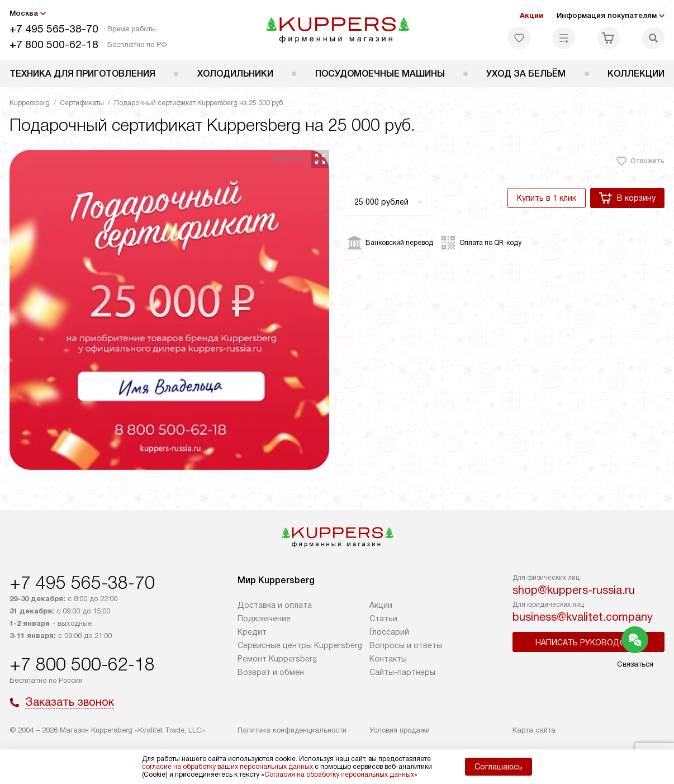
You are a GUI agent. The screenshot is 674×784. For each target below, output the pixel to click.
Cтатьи (383, 618)
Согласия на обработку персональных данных (339, 774)
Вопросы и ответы (406, 645)
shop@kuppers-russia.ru (574, 590)
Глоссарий (389, 632)
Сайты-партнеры (402, 672)
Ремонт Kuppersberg (277, 659)
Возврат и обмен (271, 672)
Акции (531, 15)
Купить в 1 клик (547, 198)
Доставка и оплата (275, 605)
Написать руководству (588, 643)
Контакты (388, 659)
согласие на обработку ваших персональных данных (227, 767)
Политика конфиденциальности (292, 730)
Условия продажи (400, 730)
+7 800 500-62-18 (54, 44)
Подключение (264, 618)
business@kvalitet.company (583, 617)
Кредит (252, 632)
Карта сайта (534, 730)
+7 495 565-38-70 (54, 29)
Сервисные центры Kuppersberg (300, 645)
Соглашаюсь (499, 767)
